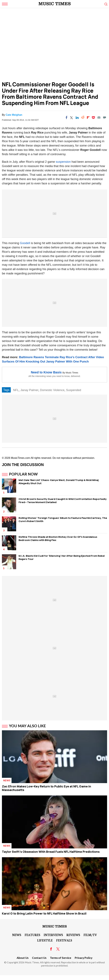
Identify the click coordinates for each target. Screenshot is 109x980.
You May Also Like (27, 726)
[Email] (99, 117)
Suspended (74, 390)
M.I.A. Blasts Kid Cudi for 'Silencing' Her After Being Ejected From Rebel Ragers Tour (62, 557)
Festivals (64, 940)
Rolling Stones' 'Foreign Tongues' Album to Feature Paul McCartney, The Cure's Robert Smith (63, 520)
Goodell (25, 243)
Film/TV (90, 935)
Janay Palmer (29, 390)
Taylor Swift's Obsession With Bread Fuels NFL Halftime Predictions (51, 852)
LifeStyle (45, 940)
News (7, 780)
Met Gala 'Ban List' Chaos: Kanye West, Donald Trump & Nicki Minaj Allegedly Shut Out (59, 482)
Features (32, 935)
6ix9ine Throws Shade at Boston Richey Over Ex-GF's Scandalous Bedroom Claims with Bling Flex (58, 538)
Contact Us (39, 958)
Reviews (73, 935)
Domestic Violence (52, 390)
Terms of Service (61, 958)
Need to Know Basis (46, 372)
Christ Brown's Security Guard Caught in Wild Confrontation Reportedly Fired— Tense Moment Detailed (63, 501)
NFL (16, 390)
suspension (63, 162)
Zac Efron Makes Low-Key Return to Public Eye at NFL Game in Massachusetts (46, 788)
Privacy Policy (84, 958)
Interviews (53, 935)
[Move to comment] (105, 117)
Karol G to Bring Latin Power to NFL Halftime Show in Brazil (44, 913)
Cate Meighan (14, 115)
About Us (23, 958)
